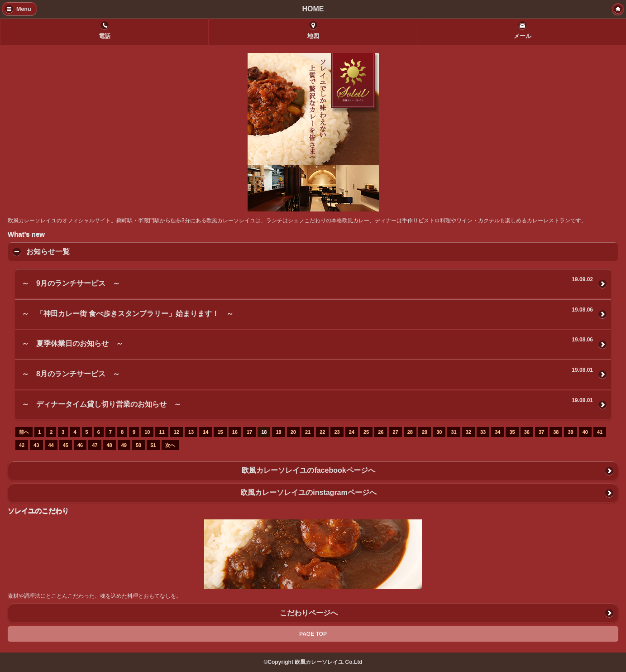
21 (308, 432)
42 (22, 445)
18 (264, 432)
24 (352, 432)
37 (541, 432)
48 (110, 445)
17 (249, 432)
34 (497, 432)
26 (381, 432)
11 (162, 432)
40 (585, 432)
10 (147, 432)
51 (153, 445)
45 (66, 445)
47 (95, 445)
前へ (24, 432)
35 (512, 432)
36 (527, 432)
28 (410, 432)
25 (366, 432)
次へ (170, 445)
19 (278, 432)
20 (293, 432)
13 (191, 432)
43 (36, 445)
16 (235, 432)
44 (51, 445)
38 (556, 432)
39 (570, 432)
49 (124, 445)
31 (454, 432)
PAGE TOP (313, 634)
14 (205, 432)
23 (337, 432)
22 (322, 432)
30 (439, 432)
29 (425, 432)
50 (139, 445)
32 (468, 432)
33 (483, 432)
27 (395, 432)
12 (177, 432)
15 (220, 432)
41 (600, 432)
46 (80, 445)
